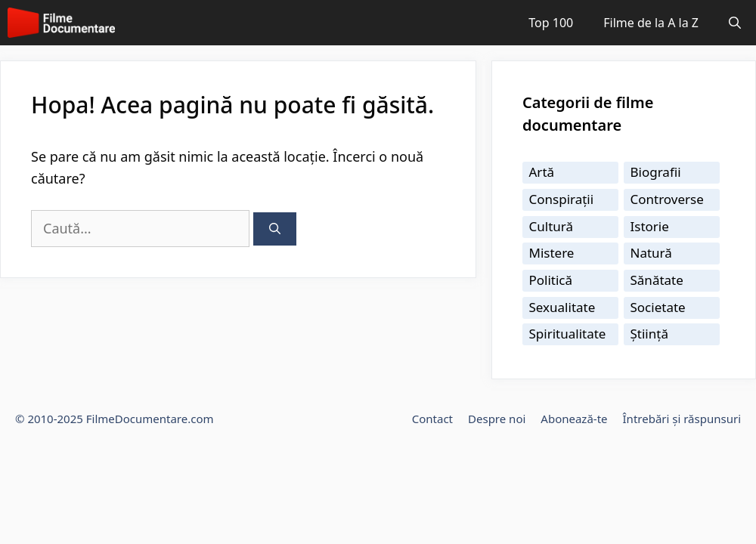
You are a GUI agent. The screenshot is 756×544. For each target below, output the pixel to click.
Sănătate (657, 280)
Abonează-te (574, 419)
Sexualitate (562, 307)
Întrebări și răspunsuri (682, 419)
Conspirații (562, 199)
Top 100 (551, 23)
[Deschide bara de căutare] (735, 23)
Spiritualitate (568, 334)
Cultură (552, 226)
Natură (651, 253)
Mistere (552, 253)
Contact (432, 419)
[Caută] (275, 229)
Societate (658, 307)
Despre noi (497, 419)
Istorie (650, 226)
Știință (649, 334)
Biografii (656, 172)
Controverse (667, 199)
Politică (551, 280)
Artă (542, 172)
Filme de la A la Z (651, 23)
